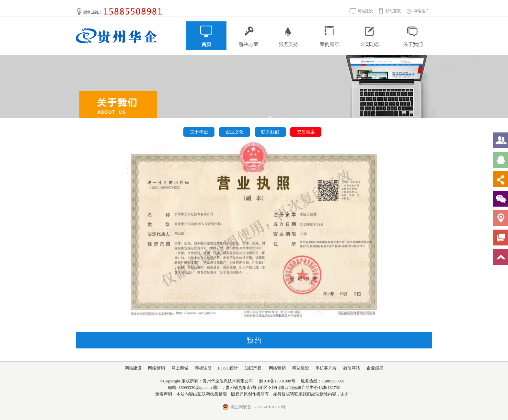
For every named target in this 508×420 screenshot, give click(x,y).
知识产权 (253, 368)
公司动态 (371, 36)
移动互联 (393, 11)
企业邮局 (375, 368)
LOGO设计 (228, 368)
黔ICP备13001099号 (277, 381)
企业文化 (235, 132)
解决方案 (247, 36)
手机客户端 (326, 368)
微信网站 (352, 368)
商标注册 (203, 368)
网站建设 (365, 11)
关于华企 (199, 132)
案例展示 (330, 36)
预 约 (254, 340)
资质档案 (306, 132)
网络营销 (156, 368)
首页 (206, 36)
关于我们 (412, 36)
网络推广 (421, 11)
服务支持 (289, 36)
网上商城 (180, 368)
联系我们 (270, 132)
